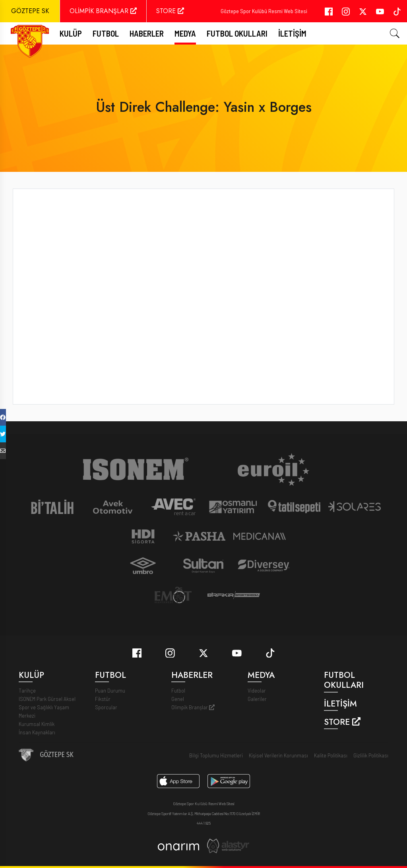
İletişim (292, 33)
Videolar (257, 690)
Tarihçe (27, 690)
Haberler (147, 33)
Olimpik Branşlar (193, 707)
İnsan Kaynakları (37, 732)
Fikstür (103, 699)
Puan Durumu (110, 690)
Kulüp (71, 33)
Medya (185, 33)
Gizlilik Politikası (371, 755)
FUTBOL (106, 33)
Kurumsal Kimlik (37, 724)
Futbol (178, 690)
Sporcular (106, 707)
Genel (178, 699)
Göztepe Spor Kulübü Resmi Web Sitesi (264, 11)
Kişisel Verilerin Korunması (278, 755)
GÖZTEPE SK (30, 11)
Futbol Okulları (237, 33)
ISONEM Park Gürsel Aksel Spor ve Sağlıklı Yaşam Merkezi (47, 707)
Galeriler (257, 699)
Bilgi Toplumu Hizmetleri (216, 755)
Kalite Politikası (331, 755)
